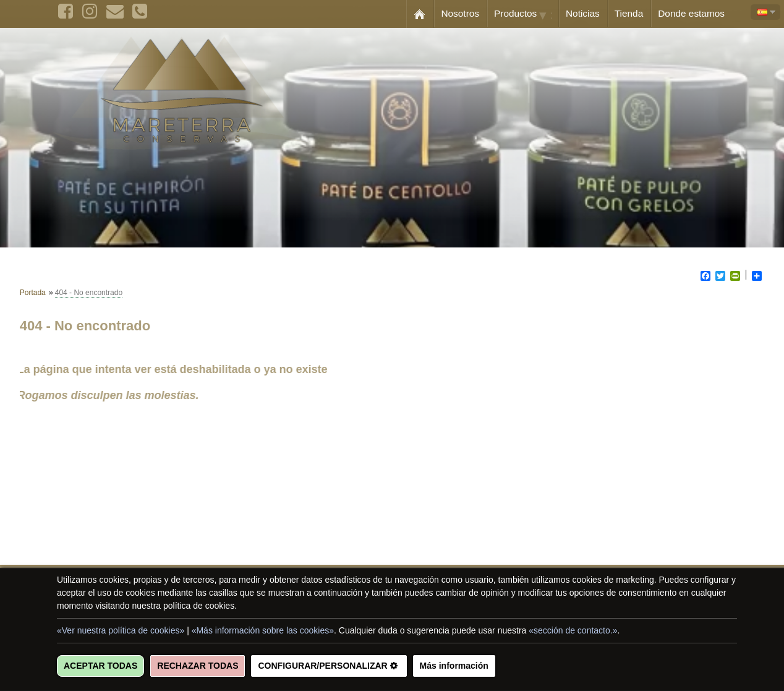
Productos (526, 14)
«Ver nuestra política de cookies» (121, 630)
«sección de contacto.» (573, 630)
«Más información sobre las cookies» (263, 630)
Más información (454, 666)
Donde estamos (691, 13)
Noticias (583, 13)
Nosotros (460, 13)
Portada (33, 293)
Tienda (629, 13)
